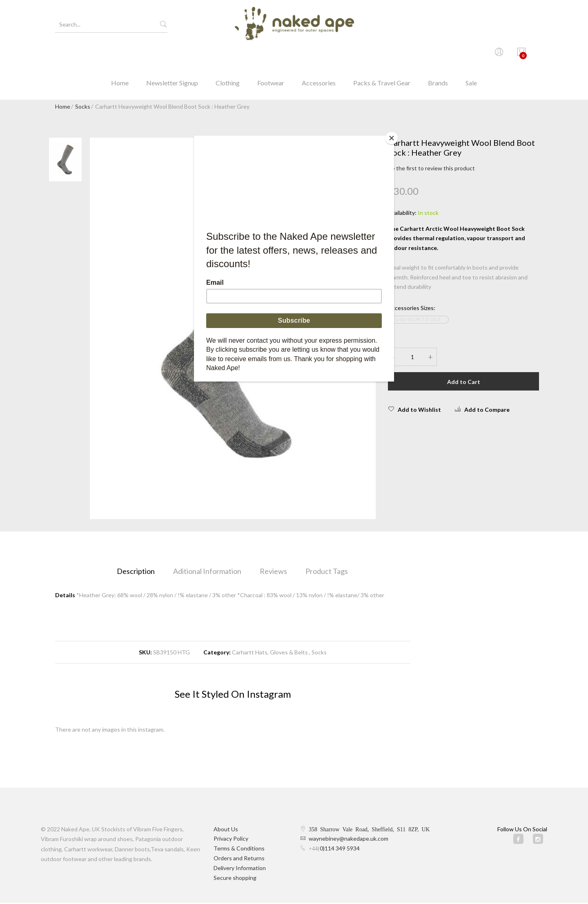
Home (120, 55)
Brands (438, 55)
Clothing (228, 55)
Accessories (319, 55)
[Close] (392, 138)
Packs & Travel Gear (382, 55)
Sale (471, 55)
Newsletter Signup (172, 55)
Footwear (271, 55)
